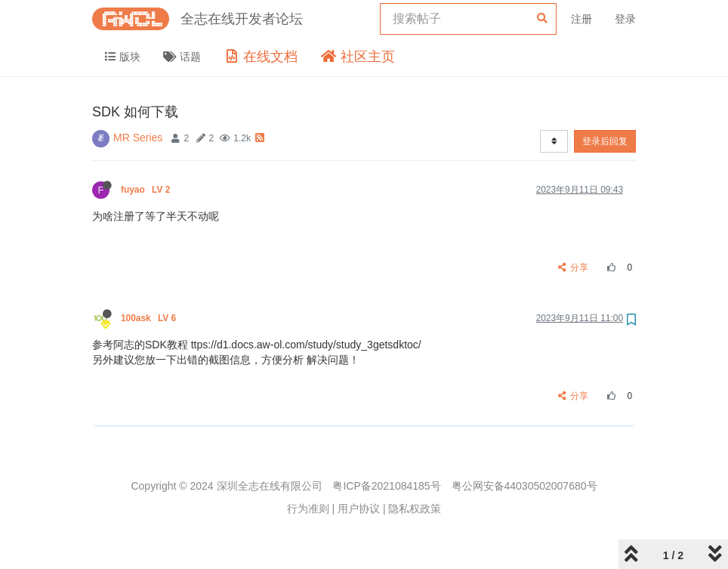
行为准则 (308, 509)
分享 (574, 267)
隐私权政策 (415, 509)
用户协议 (359, 509)
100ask (150, 318)
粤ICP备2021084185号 (386, 486)
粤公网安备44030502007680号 (524, 486)
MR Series (138, 138)
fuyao (147, 190)
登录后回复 (605, 141)
